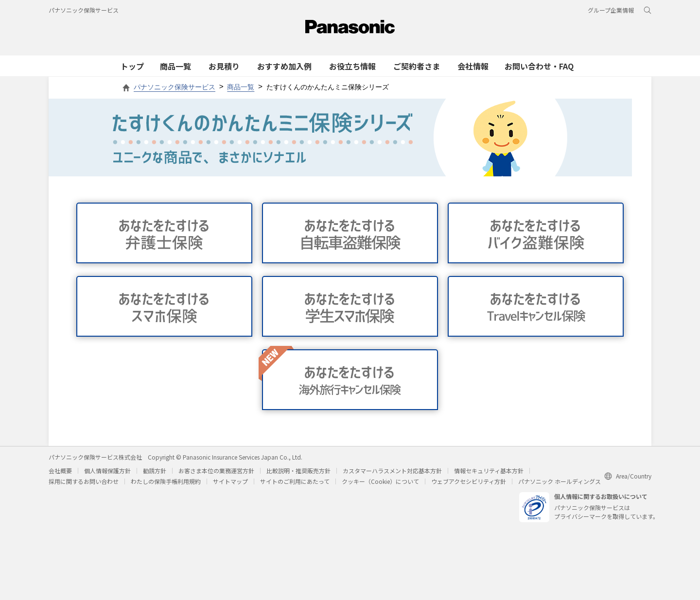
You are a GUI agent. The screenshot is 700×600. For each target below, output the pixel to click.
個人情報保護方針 (107, 471)
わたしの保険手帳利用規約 (166, 481)
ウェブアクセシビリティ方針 (469, 481)
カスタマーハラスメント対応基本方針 (392, 471)
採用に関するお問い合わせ (84, 481)
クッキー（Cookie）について (380, 481)
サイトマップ (230, 481)
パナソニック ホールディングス (560, 481)
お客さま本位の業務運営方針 (216, 471)
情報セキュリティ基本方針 (489, 471)
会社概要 (60, 471)
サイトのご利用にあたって (295, 481)
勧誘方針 (155, 471)
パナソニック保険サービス (84, 10)
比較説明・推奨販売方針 (298, 471)
